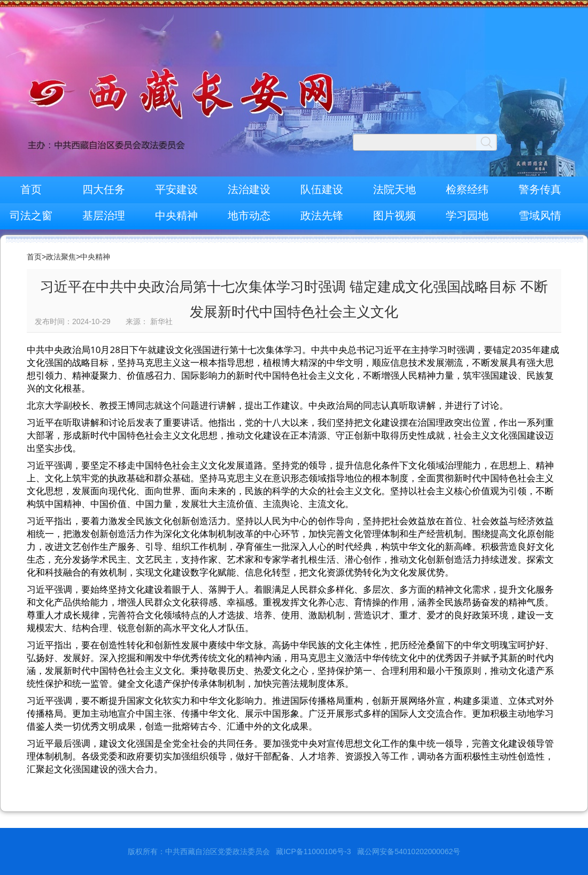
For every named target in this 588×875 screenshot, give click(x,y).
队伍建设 (322, 189)
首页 (31, 189)
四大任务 (104, 189)
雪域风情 (540, 216)
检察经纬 (467, 189)
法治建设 (249, 189)
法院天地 (394, 189)
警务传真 (540, 189)
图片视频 (394, 216)
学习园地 (467, 216)
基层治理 (104, 216)
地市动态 (249, 216)
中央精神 (176, 216)
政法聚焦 (61, 257)
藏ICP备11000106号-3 (313, 851)
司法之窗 (31, 216)
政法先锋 (322, 216)
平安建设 (176, 189)
